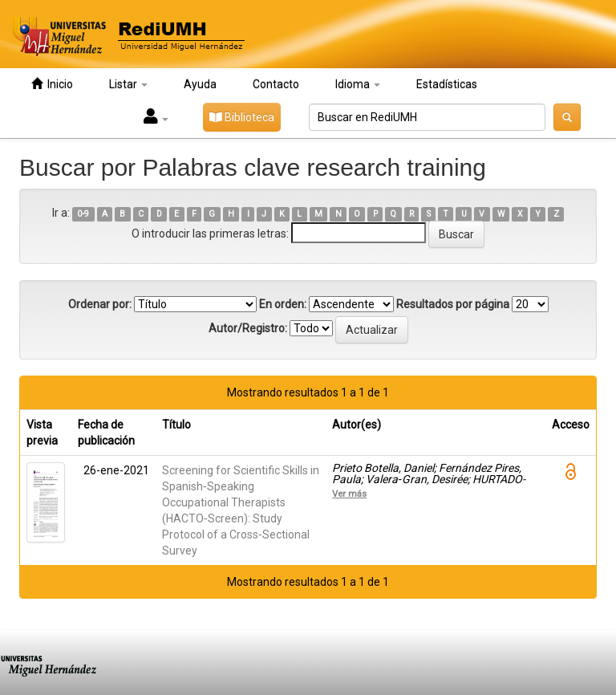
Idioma (358, 84)
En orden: (283, 304)
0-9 (83, 214)
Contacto (276, 84)
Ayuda (200, 84)
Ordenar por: (100, 304)
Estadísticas (447, 84)
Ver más (349, 494)
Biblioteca (242, 117)
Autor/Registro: (248, 328)
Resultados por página (453, 304)
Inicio (52, 84)
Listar (128, 84)
